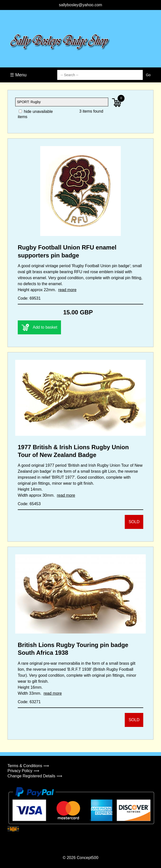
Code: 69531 (29, 298)
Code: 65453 (29, 504)
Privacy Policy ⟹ (23, 771)
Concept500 (87, 858)
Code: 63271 (29, 702)
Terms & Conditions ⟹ (28, 766)
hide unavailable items (35, 114)
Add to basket (39, 327)
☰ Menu (18, 75)
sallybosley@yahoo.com (81, 5)
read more (67, 290)
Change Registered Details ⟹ (35, 776)
